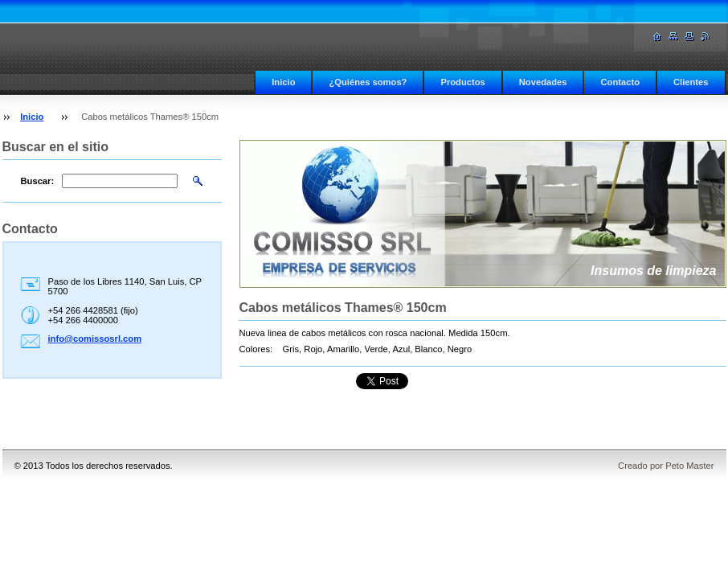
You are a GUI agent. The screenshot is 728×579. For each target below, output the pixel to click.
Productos (462, 82)
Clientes (691, 82)
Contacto (620, 82)
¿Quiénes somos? (368, 82)
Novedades (543, 82)
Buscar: (38, 181)
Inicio (283, 82)
